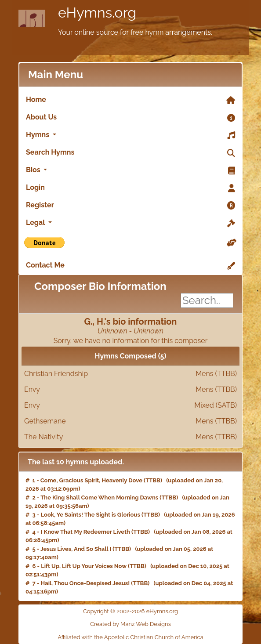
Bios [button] (130, 170)
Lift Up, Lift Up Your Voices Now (84, 566)
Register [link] (130, 206)
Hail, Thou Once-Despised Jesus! (85, 583)
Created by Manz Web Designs (130, 624)
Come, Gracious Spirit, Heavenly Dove (91, 480)
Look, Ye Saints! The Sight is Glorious (91, 515)
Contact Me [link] (130, 266)
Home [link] (130, 100)
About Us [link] (130, 118)
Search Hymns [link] (130, 153)
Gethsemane (130, 421)
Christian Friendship (130, 374)
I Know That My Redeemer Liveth (85, 532)
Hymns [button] (130, 135)
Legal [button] (130, 223)
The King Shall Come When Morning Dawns (99, 497)
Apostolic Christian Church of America (154, 637)
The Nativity (130, 437)
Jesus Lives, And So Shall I (76, 549)
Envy (130, 390)
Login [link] (130, 188)
